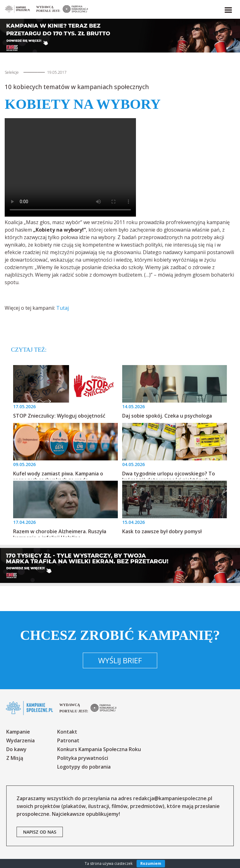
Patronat (68, 740)
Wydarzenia (20, 740)
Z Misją (15, 758)
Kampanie (18, 732)
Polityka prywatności (83, 758)
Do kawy (16, 749)
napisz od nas (40, 832)
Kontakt (67, 732)
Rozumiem (151, 863)
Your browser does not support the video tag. (70, 167)
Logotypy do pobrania (84, 767)
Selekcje (12, 72)
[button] (228, 9)
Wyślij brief (120, 660)
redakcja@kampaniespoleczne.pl (173, 798)
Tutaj (62, 308)
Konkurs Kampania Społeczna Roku (99, 749)
